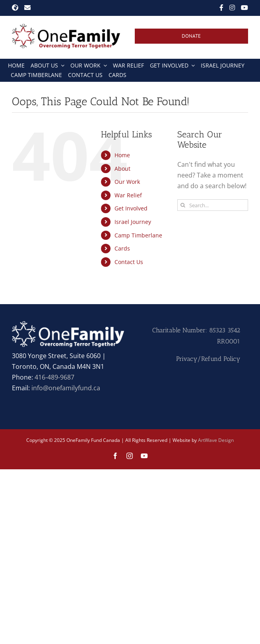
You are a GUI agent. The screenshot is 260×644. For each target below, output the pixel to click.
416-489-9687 (54, 377)
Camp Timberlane (138, 235)
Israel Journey (133, 222)
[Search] (183, 205)
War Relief (128, 195)
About (122, 169)
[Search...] (213, 205)
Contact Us (129, 262)
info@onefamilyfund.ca (66, 388)
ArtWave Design (216, 440)
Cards (122, 248)
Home (122, 155)
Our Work (127, 182)
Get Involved (131, 208)
